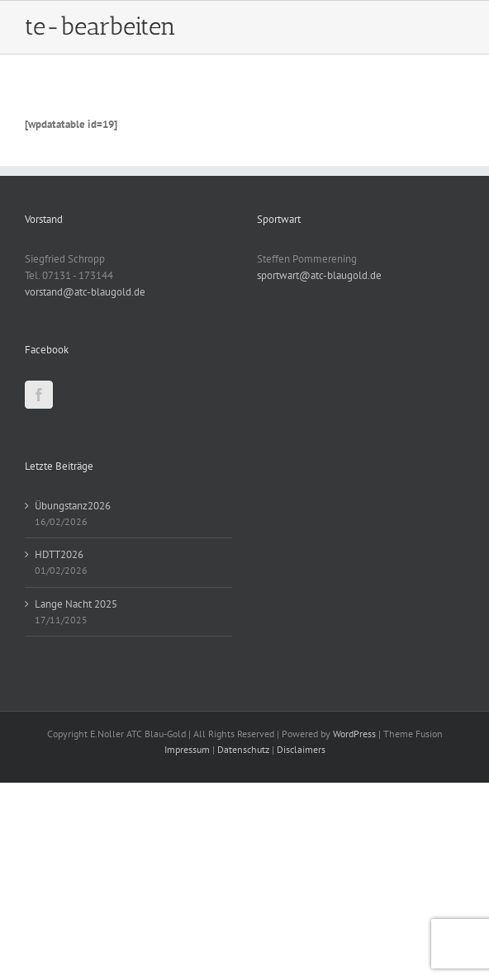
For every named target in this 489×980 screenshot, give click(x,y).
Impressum (187, 749)
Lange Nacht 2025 (76, 604)
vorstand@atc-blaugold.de (85, 292)
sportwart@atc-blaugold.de (319, 275)
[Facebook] (39, 395)
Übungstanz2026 (73, 506)
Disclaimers (301, 749)
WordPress (354, 734)
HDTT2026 (59, 554)
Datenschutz (243, 749)
